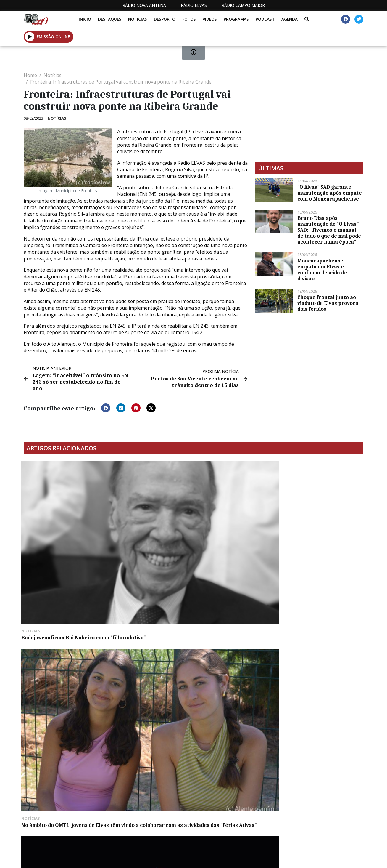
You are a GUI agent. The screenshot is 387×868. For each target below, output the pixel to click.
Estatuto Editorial (163, 829)
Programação (213, 829)
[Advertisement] (309, 113)
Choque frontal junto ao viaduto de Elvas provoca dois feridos (328, 303)
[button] (106, 401)
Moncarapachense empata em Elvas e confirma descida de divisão (322, 270)
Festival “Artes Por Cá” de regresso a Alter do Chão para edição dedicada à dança (234, 523)
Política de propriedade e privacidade (320, 829)
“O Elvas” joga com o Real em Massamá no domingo (319, 521)
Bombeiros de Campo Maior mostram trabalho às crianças (61, 612)
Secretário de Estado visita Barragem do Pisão (143, 612)
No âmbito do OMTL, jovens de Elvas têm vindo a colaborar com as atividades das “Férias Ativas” (147, 526)
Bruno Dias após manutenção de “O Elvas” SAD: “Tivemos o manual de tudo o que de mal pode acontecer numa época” (329, 230)
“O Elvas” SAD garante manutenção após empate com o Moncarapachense (330, 193)
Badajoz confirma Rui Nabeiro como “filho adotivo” (60, 521)
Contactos (253, 829)
